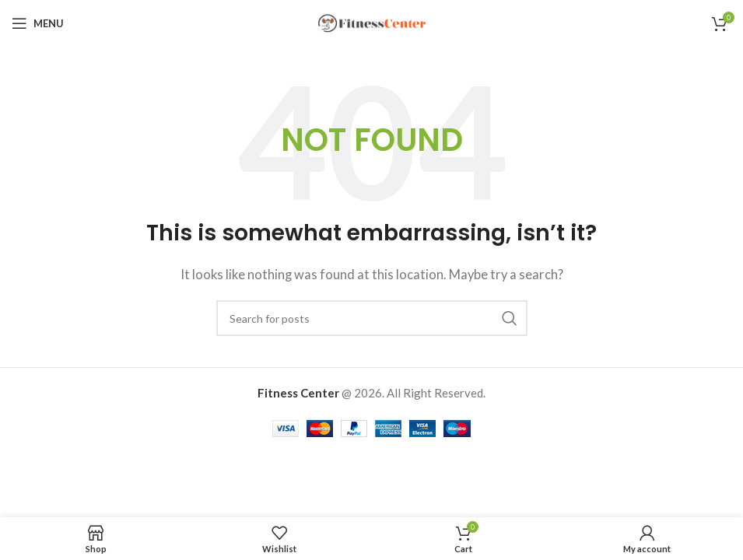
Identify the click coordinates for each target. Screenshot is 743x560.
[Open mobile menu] (38, 23)
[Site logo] (372, 22)
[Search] (372, 318)
